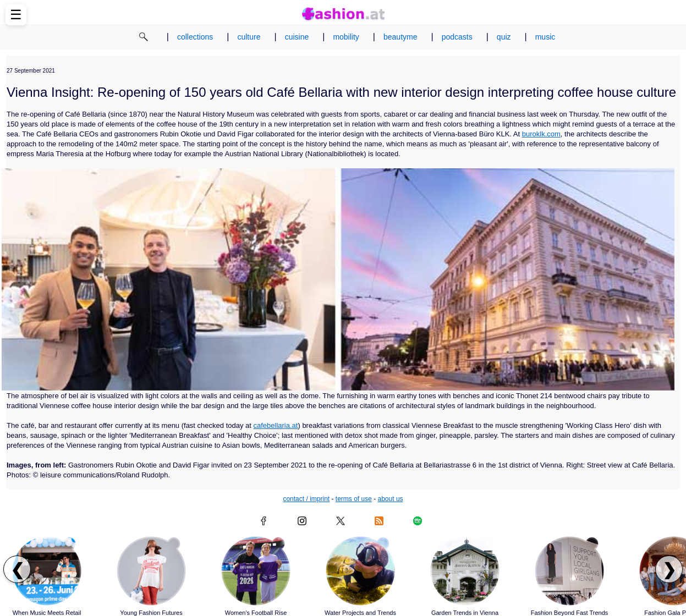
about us (391, 499)
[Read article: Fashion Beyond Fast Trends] (569, 571)
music (545, 37)
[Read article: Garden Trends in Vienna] (465, 571)
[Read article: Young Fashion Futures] (151, 571)
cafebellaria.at (276, 425)
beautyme (400, 37)
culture (249, 37)
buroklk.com (541, 134)
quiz (504, 37)
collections (195, 37)
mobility (346, 37)
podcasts (457, 37)
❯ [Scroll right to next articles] (669, 570)
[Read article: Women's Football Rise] (256, 571)
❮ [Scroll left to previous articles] (17, 570)
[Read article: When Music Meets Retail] (47, 571)
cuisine (297, 37)
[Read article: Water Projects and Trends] (360, 571)
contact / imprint (306, 499)
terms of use (354, 499)
